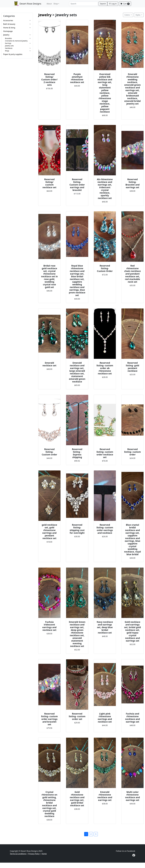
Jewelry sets (9, 46)
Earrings (8, 43)
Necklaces (9, 48)
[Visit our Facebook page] (134, 856)
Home (44, 854)
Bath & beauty (9, 24)
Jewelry (6, 35)
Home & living (9, 28)
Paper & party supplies (13, 54)
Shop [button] (56, 4)
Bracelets (8, 38)
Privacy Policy (34, 854)
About (49, 4)
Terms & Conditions (18, 854)
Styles (138, 15)
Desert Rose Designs (28, 4)
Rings (7, 51)
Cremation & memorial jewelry (16, 41)
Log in (113, 4)
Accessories (8, 20)
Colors (127, 15)
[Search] (83, 4)
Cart (125, 4)
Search (103, 4)
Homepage (8, 31)
